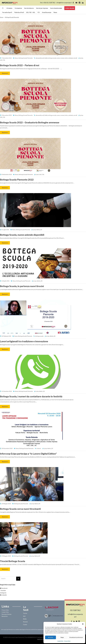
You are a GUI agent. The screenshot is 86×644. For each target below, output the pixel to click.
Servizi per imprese (42, 8)
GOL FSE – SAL (31, 12)
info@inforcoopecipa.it (64, 3)
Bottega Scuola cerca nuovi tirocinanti (20, 509)
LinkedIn (4, 595)
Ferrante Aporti (7, 12)
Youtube (3, 591)
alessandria (39, 58)
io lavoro (39, 449)
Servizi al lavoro (29, 8)
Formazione (18, 8)
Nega (62, 637)
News (55, 12)
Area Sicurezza (47, 12)
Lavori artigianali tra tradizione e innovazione (24, 341)
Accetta (51, 637)
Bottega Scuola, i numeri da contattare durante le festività (31, 397)
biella (46, 58)
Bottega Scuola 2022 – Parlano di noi (20, 65)
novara (62, 58)
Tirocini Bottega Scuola (13, 561)
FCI (39, 12)
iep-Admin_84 (36, 504)
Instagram (3, 593)
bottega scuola (52, 58)
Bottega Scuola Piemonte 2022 (17, 180)
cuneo (58, 58)
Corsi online (70, 8)
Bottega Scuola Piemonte (26, 58)
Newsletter (5, 616)
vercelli (75, 58)
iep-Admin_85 (38, 230)
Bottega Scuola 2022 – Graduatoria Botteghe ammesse (30, 123)
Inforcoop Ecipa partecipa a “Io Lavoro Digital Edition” (28, 454)
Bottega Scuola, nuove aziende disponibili (22, 235)
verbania (71, 58)
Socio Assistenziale (56, 8)
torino (66, 58)
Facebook (4, 588)
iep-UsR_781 (41, 175)
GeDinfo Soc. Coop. (43, 639)
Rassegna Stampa (6, 614)
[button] (83, 624)
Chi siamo (9, 8)
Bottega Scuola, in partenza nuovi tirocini (22, 286)
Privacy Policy (67, 641)
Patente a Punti (19, 12)
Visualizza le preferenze (76, 637)
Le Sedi (26, 608)
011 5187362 (75, 610)
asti (43, 58)
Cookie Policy (60, 641)
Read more (5, 73)
